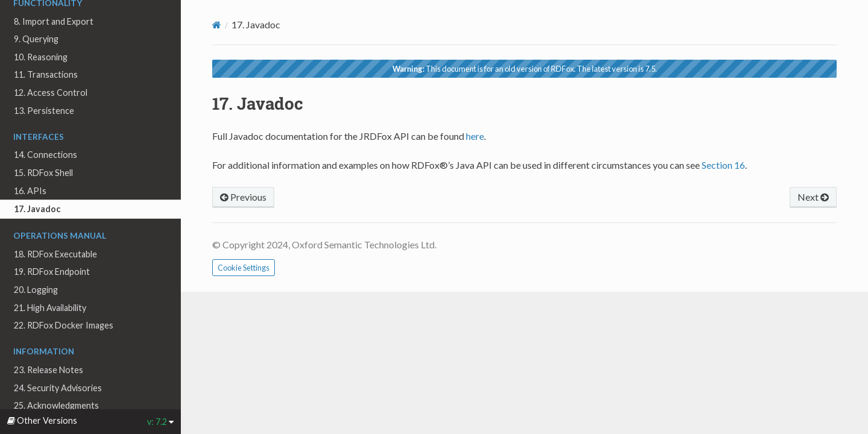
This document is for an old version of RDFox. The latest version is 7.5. (525, 69)
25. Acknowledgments (56, 405)
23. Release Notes (49, 370)
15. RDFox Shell (43, 173)
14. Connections (46, 155)
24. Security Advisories (58, 388)
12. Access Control (51, 93)
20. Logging (36, 290)
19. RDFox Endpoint (52, 272)
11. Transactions (46, 74)
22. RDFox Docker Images (64, 325)
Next (813, 197)
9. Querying (36, 39)
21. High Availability (50, 308)
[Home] (217, 25)
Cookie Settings (244, 268)
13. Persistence (44, 111)
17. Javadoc (37, 209)
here (475, 136)
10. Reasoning (41, 57)
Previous (243, 197)
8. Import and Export (54, 21)
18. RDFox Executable (55, 254)
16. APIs (30, 191)
